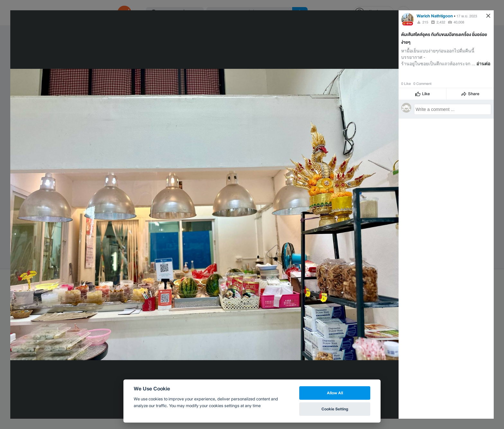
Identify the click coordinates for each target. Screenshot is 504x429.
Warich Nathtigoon (435, 16)
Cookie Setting (335, 409)
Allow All (335, 393)
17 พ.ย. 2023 (467, 16)
